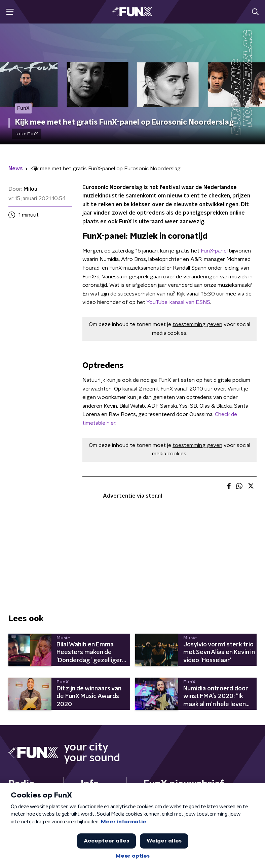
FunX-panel (214, 251)
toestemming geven (197, 324)
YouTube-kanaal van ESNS (178, 302)
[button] (10, 12)
